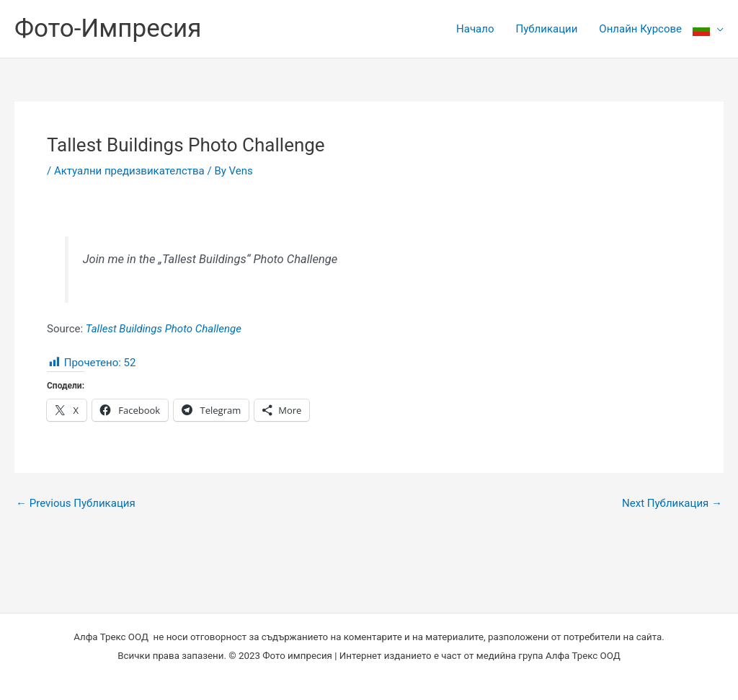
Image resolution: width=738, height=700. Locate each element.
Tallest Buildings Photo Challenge (164, 329)
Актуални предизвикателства (129, 171)
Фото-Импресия (108, 28)
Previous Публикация (76, 504)
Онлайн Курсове (640, 29)
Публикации (546, 29)
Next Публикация (672, 504)
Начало (475, 29)
